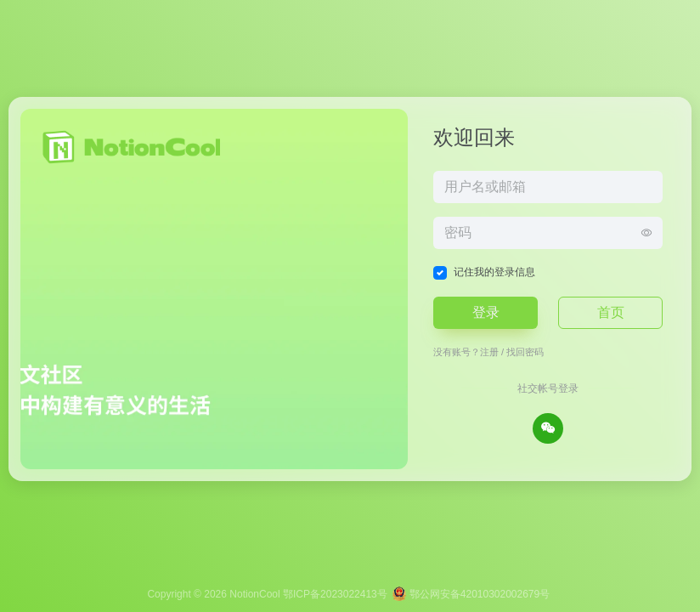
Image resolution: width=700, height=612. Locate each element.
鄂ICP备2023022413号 (335, 594)
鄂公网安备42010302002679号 (471, 594)
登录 (486, 312)
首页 (611, 312)
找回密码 (525, 352)
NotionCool (254, 594)
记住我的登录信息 (494, 272)
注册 (489, 352)
